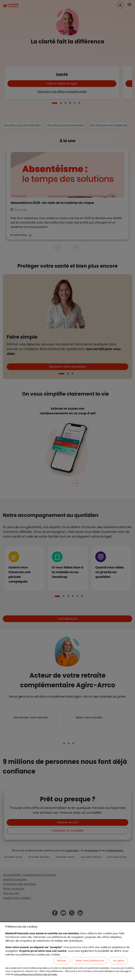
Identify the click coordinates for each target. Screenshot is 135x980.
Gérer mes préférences (90, 961)
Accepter (119, 961)
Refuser (62, 961)
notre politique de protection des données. (36, 974)
